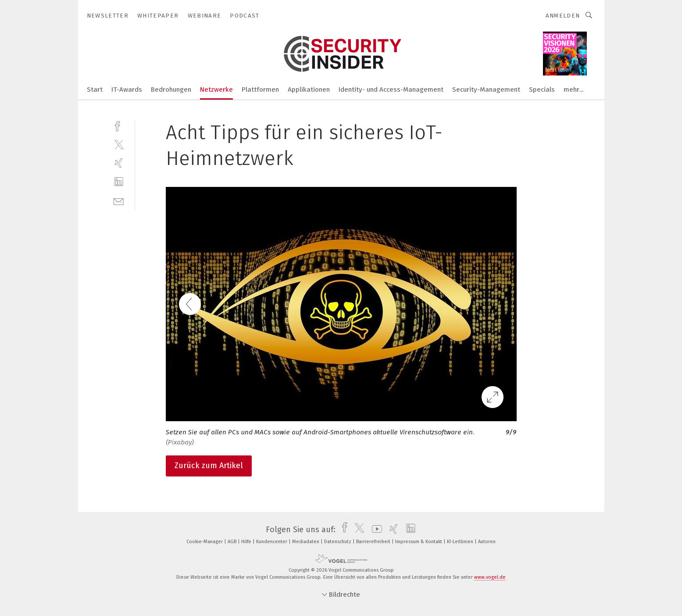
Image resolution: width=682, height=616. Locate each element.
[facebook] (119, 125)
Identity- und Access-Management (391, 90)
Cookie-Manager (205, 542)
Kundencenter (272, 542)
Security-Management (486, 90)
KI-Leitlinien (461, 542)
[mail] (119, 201)
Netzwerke (216, 90)
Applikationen (309, 90)
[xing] (119, 163)
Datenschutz (338, 542)
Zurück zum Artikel (209, 466)
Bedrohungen (171, 90)
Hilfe (247, 542)
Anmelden (563, 16)
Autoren (487, 542)
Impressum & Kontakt (419, 542)
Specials (542, 90)
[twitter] (119, 144)
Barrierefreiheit (374, 542)
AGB (233, 542)
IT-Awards (127, 90)
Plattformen (260, 90)
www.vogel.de (490, 577)
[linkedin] (119, 182)
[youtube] (375, 530)
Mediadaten (306, 542)
